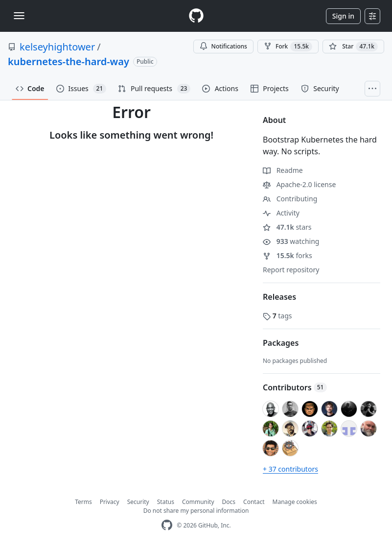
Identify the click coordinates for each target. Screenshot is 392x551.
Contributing (290, 199)
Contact (254, 502)
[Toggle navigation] (19, 16)
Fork (288, 47)
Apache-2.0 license (299, 184)
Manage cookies (295, 502)
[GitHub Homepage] (167, 525)
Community (198, 502)
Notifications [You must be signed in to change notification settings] (223, 46)
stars (287, 227)
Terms (83, 502)
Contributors (295, 387)
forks (288, 255)
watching (291, 241)
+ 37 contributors (290, 469)
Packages (281, 343)
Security (138, 502)
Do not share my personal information (196, 511)
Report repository (291, 270)
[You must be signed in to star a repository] (353, 47)
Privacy (110, 502)
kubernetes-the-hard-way (69, 61)
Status (166, 502)
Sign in (343, 16)
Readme (283, 170)
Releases (279, 297)
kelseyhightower (57, 47)
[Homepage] (196, 16)
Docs (229, 502)
